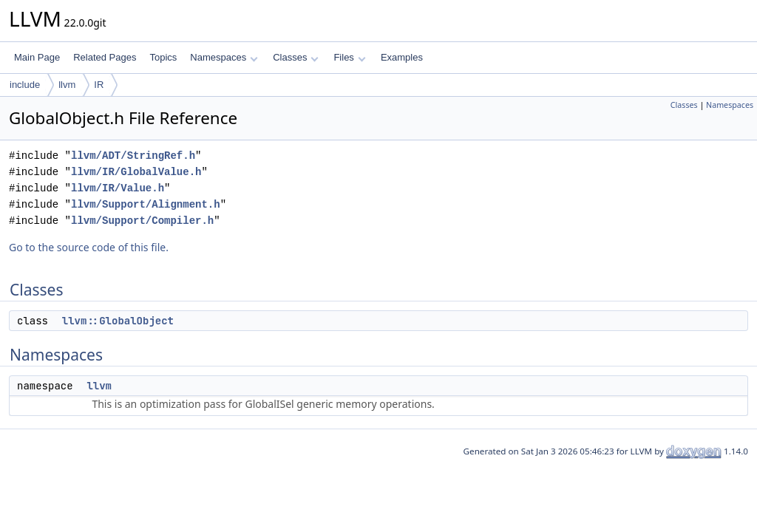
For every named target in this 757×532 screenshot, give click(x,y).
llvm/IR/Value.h (118, 188)
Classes (296, 57)
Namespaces (224, 57)
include (25, 85)
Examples (402, 57)
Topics (163, 57)
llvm (67, 85)
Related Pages (105, 57)
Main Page (37, 57)
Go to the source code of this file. (89, 247)
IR (99, 85)
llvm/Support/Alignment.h (146, 204)
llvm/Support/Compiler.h (142, 221)
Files (349, 57)
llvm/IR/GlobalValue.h (136, 172)
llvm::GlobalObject (118, 321)
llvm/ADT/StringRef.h (133, 156)
